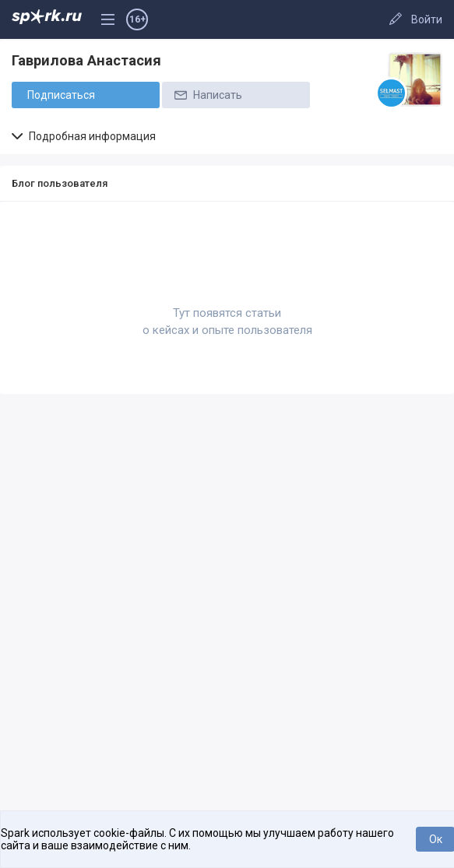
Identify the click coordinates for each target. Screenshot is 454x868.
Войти (427, 19)
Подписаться (61, 95)
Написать (207, 95)
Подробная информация (84, 136)
